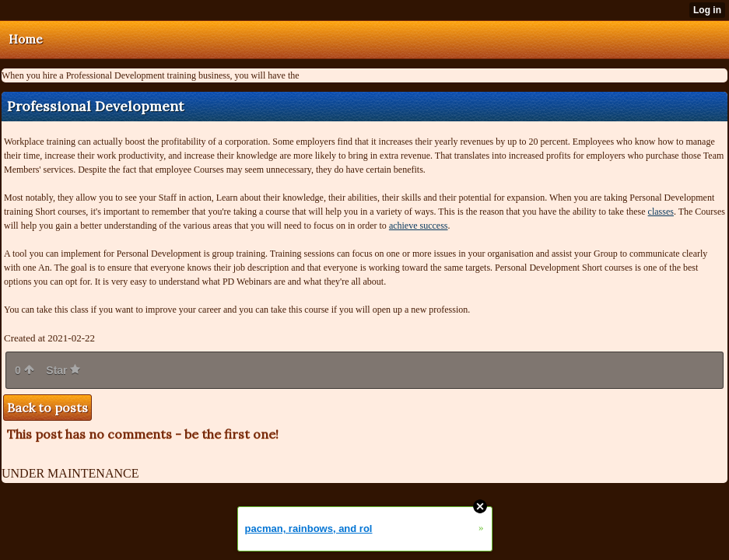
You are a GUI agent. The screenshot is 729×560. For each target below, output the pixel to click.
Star (63, 370)
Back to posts (47, 408)
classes (661, 212)
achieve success (419, 226)
